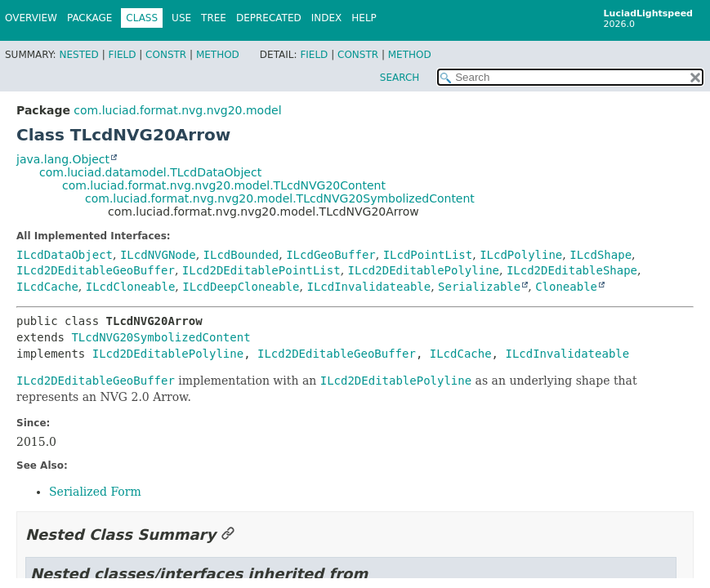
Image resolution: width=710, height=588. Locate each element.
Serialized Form (95, 492)
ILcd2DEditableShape (572, 270)
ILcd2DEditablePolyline (424, 270)
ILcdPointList (428, 255)
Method (218, 55)
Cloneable (566, 287)
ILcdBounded (241, 255)
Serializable (479, 287)
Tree (214, 18)
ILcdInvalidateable (368, 287)
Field (122, 55)
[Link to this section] (228, 535)
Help (364, 18)
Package (89, 18)
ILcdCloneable (131, 287)
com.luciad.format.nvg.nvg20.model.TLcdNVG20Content (224, 185)
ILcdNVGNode (158, 255)
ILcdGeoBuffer (331, 255)
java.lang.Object (63, 159)
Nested (78, 55)
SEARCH (400, 78)
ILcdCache (47, 287)
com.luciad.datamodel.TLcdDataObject (150, 172)
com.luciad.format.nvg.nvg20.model (177, 110)
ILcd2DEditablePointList (261, 270)
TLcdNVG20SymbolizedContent (161, 337)
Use (181, 18)
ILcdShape (601, 255)
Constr (166, 55)
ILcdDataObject (65, 255)
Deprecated (269, 18)
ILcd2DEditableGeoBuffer (96, 270)
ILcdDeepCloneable (241, 287)
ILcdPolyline (521, 255)
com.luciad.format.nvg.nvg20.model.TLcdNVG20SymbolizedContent (280, 198)
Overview (31, 18)
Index (327, 18)
